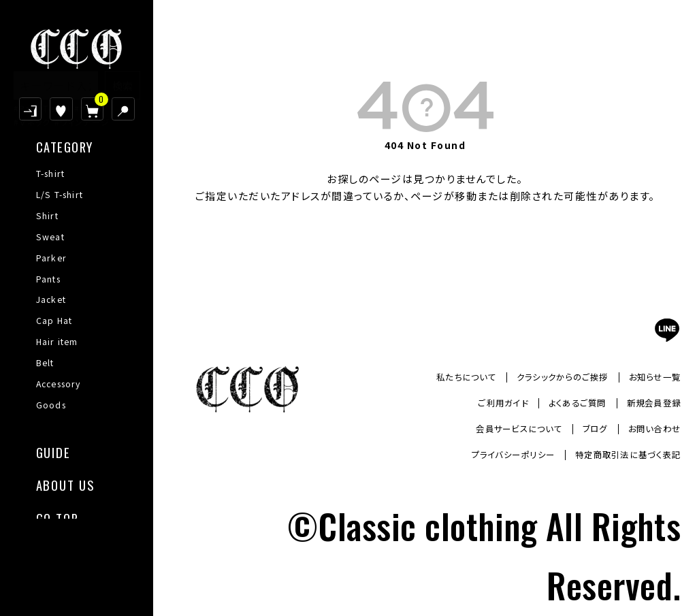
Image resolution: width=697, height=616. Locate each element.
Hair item (57, 342)
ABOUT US (65, 484)
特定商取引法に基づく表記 (619, 455)
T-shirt (51, 174)
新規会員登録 (649, 403)
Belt (45, 363)
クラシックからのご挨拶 (547, 376)
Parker (51, 258)
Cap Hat (54, 321)
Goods (51, 405)
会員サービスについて (499, 429)
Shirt (47, 216)
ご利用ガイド (481, 403)
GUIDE (53, 451)
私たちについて (439, 376)
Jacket (51, 299)
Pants (48, 279)
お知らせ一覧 (651, 376)
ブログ (584, 429)
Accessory (59, 384)
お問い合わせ (650, 429)
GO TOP (58, 517)
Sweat (50, 237)
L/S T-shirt (60, 195)
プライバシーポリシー (489, 455)
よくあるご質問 (564, 403)
